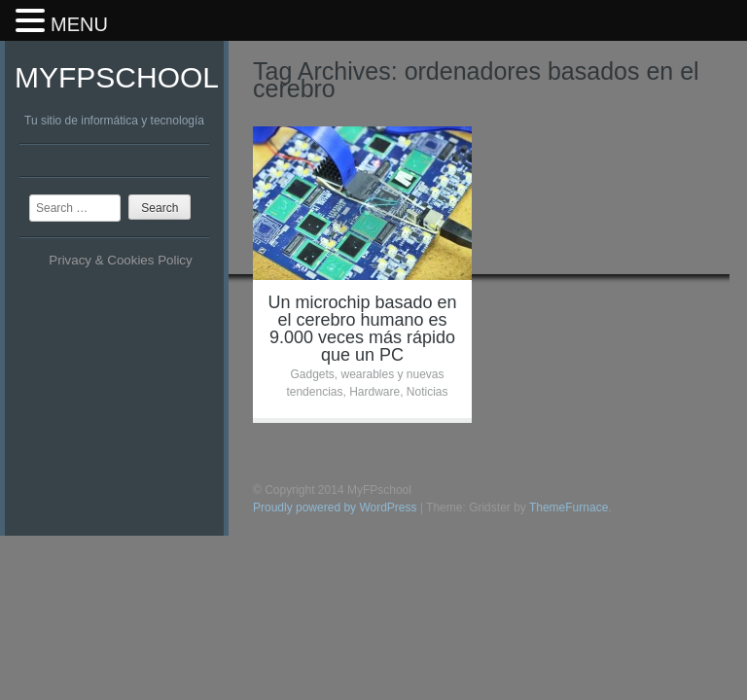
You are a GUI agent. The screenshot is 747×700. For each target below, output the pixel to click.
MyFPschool (117, 77)
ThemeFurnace (569, 507)
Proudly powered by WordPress (335, 507)
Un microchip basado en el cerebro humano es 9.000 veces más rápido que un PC (362, 329)
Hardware (374, 392)
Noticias (427, 392)
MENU (79, 24)
